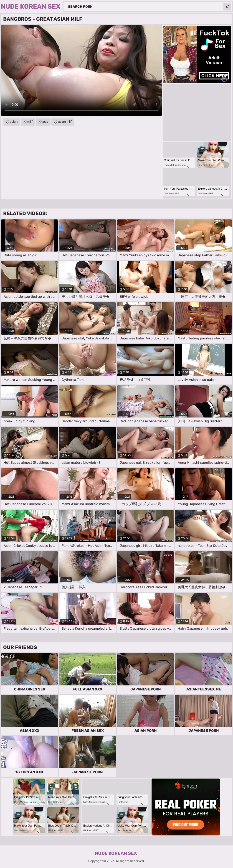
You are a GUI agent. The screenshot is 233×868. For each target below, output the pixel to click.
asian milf (65, 122)
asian (14, 122)
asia (45, 122)
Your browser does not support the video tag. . (81, 70)
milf (30, 122)
